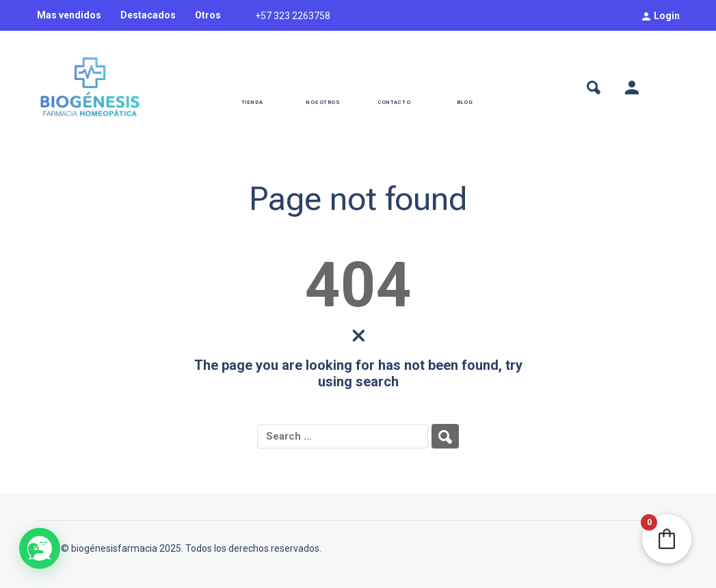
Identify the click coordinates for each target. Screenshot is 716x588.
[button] (40, 548)
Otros (208, 15)
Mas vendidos (69, 15)
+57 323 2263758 (293, 16)
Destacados (148, 15)
